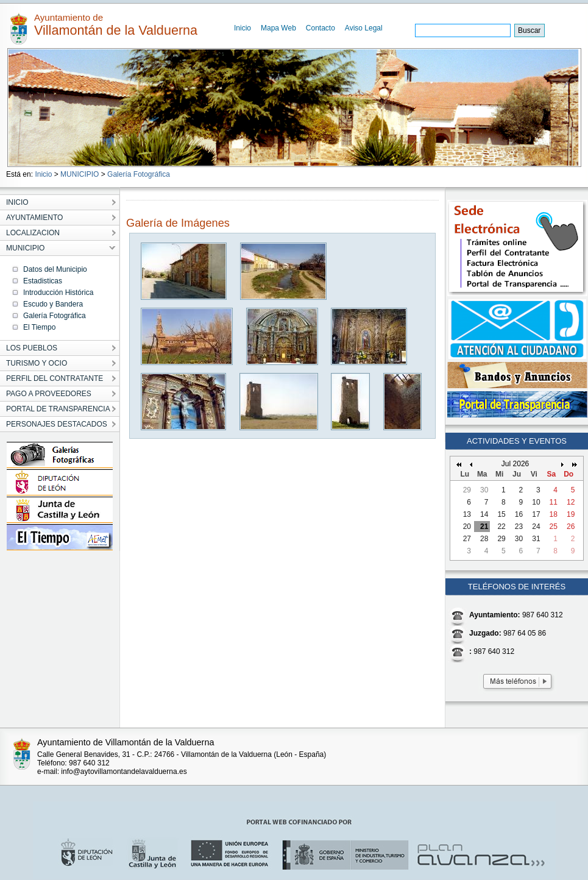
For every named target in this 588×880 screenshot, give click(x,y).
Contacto (321, 28)
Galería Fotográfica (139, 174)
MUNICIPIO (80, 174)
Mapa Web (278, 28)
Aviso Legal (364, 28)
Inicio (243, 28)
